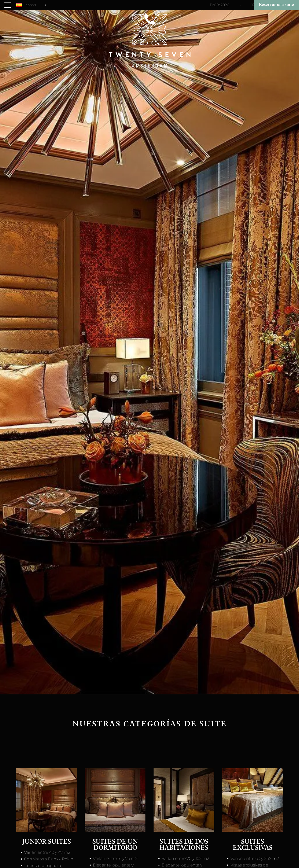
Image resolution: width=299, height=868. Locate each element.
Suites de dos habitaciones (184, 845)
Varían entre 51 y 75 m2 (115, 858)
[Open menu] (8, 5)
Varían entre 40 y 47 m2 (47, 852)
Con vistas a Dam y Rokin (49, 859)
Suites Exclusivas (253, 845)
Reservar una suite (276, 5)
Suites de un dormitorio (115, 845)
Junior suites (46, 842)
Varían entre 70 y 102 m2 (185, 858)
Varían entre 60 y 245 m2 (255, 858)
